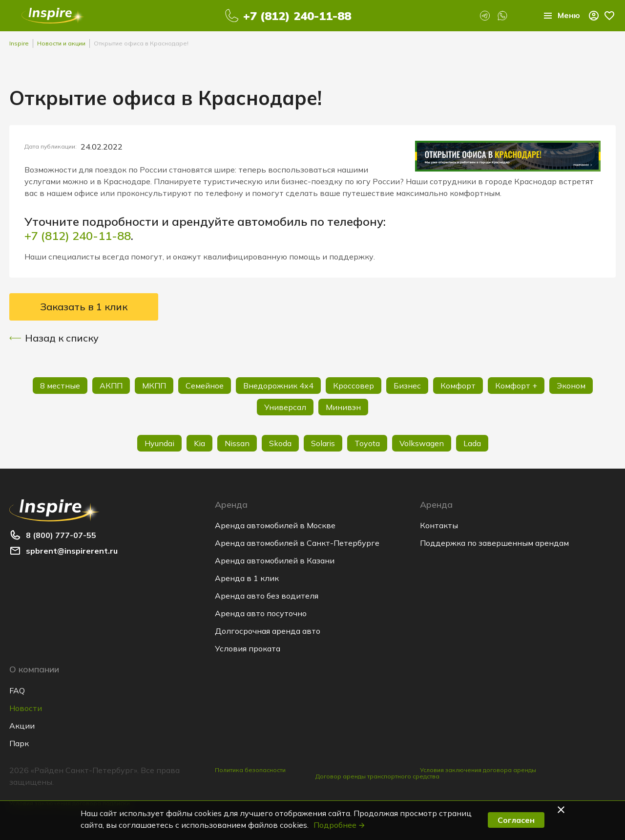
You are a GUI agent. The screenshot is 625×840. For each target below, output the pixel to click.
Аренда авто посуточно (261, 613)
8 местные (60, 386)
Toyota (367, 443)
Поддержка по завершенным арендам (494, 543)
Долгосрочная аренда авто (268, 631)
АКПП (111, 386)
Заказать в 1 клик (84, 307)
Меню (561, 16)
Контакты (439, 525)
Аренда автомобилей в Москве (275, 525)
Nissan (237, 443)
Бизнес (407, 386)
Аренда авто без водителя (267, 596)
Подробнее (340, 825)
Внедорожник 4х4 (278, 386)
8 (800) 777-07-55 (61, 535)
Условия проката (248, 648)
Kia (199, 443)
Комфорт (458, 386)
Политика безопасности (250, 770)
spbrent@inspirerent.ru (72, 551)
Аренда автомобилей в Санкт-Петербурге (297, 543)
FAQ (17, 690)
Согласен (516, 820)
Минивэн (343, 407)
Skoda (280, 443)
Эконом (571, 386)
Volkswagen (422, 443)
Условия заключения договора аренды (478, 770)
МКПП (154, 386)
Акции (22, 726)
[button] (562, 810)
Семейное (205, 386)
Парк (19, 743)
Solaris (323, 443)
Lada (472, 443)
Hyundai (159, 443)
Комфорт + (516, 386)
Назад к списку (54, 338)
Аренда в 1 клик (247, 578)
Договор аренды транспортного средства (377, 776)
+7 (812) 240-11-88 (297, 16)
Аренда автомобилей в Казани (275, 560)
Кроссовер (354, 386)
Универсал (285, 407)
